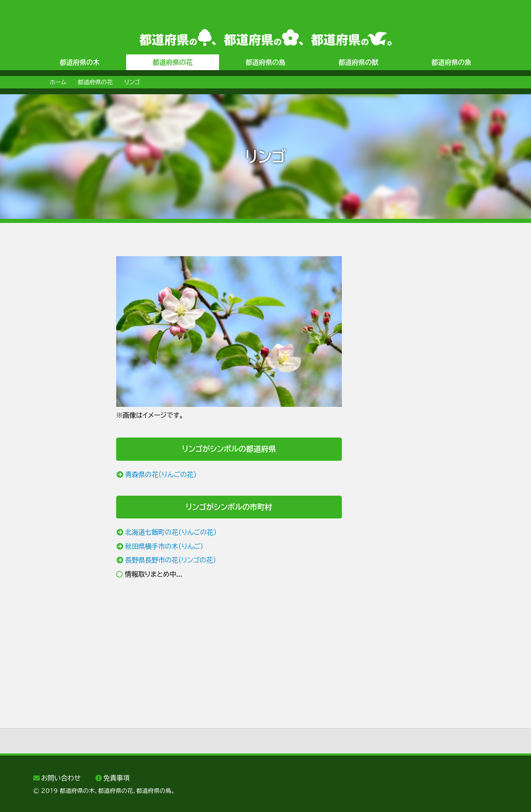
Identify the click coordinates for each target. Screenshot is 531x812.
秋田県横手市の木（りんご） (164, 546)
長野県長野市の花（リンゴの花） (171, 560)
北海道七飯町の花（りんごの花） (171, 532)
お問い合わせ (61, 778)
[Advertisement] (66, 381)
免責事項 (117, 778)
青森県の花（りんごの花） (161, 474)
